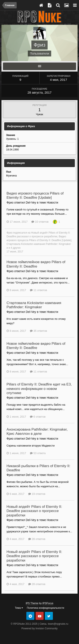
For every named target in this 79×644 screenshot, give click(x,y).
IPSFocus (48, 603)
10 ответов (40, 222)
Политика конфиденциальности (45, 608)
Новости (52, 202)
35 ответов (38, 331)
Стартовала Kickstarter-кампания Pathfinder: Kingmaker (39, 244)
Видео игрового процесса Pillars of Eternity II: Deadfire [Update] (35, 195)
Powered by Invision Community (39, 628)
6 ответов (38, 417)
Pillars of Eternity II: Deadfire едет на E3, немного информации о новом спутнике (39, 389)
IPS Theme (32, 603)
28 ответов (37, 539)
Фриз (9, 233)
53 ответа (38, 453)
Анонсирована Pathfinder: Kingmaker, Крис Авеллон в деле (37, 432)
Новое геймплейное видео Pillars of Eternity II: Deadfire (36, 264)
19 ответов (37, 494)
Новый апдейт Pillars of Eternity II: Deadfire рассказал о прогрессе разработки (34, 511)
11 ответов (38, 290)
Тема (19, 608)
